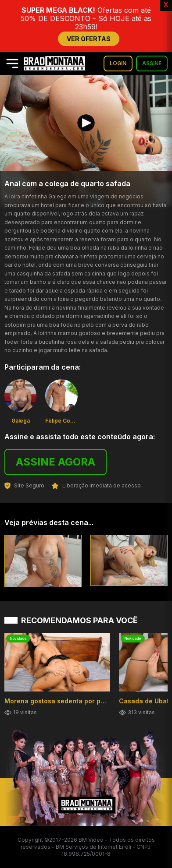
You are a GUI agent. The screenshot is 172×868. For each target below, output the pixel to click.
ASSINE (152, 63)
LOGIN (118, 63)
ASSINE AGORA (56, 462)
